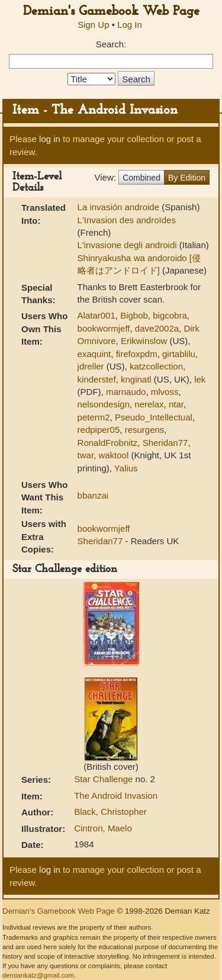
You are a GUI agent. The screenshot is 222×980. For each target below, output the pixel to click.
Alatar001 (96, 315)
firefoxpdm (137, 354)
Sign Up (93, 25)
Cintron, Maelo (103, 828)
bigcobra (170, 315)
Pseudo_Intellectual (154, 417)
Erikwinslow (144, 341)
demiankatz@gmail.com (38, 975)
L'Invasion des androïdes (127, 220)
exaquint (94, 354)
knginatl (136, 379)
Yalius (126, 468)
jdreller (91, 366)
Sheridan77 (165, 443)
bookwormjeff (104, 328)
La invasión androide (120, 207)
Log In (130, 25)
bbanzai (93, 495)
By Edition (187, 178)
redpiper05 (99, 430)
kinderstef (97, 379)
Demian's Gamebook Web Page (111, 12)
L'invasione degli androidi (128, 245)
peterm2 (94, 417)
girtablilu (179, 354)
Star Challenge (104, 779)
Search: (111, 44)
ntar (176, 404)
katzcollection (156, 366)
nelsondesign (104, 404)
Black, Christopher (110, 812)
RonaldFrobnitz (108, 443)
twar (86, 455)
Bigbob (134, 315)
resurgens (145, 430)
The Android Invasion (116, 796)
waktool (113, 455)
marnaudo (126, 392)
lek (200, 379)
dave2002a (157, 328)
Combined (141, 178)
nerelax (149, 404)
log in (50, 139)
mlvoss (165, 392)
